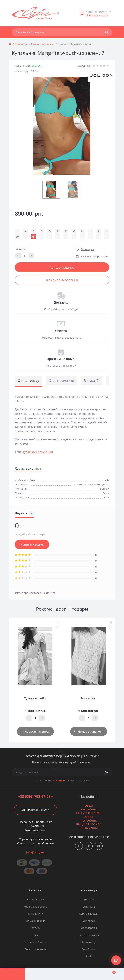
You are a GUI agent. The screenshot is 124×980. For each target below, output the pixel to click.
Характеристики (62, 381)
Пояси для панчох (35, 949)
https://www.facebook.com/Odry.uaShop (79, 846)
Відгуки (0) (92, 381)
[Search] (107, 32)
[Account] (37, 974)
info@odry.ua (35, 852)
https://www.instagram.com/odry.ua (89, 846)
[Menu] (12, 974)
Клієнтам (60, 780)
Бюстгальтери (35, 899)
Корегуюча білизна (35, 907)
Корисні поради (89, 914)
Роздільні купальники (43, 44)
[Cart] (112, 974)
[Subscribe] (106, 772)
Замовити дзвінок (97, 15)
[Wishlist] (87, 974)
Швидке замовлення (62, 280)
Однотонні (79, 484)
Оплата (61, 331)
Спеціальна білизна (35, 942)
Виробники (89, 949)
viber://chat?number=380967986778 (98, 846)
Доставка (61, 302)
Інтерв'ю (89, 899)
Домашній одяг (35, 921)
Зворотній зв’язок (89, 935)
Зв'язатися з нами (35, 810)
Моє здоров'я (89, 928)
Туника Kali (89, 698)
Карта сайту (89, 942)
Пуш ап (105, 489)
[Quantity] (35, 718)
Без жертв (89, 907)
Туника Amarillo (35, 698)
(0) (90, 66)
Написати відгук (32, 544)
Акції (89, 956)
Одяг (35, 935)
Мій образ (89, 921)
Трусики (35, 928)
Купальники (21, 44)
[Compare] (62, 974)
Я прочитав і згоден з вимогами (65, 780)
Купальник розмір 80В (38, 452)
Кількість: (21, 249)
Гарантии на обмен (61, 359)
